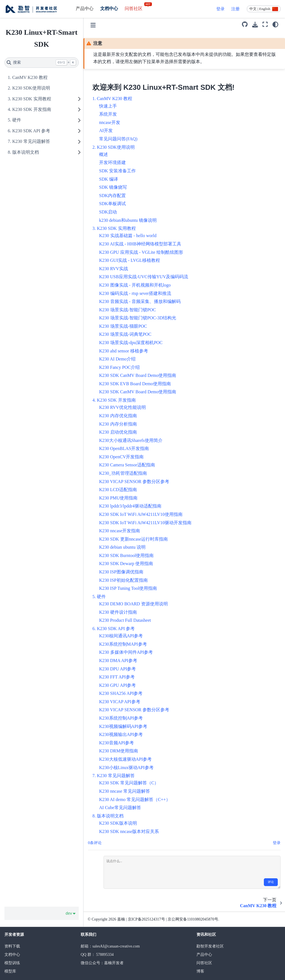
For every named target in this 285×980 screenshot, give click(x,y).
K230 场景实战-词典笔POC (125, 334)
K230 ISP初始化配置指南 (123, 580)
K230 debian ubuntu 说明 (122, 547)
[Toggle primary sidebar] (93, 24)
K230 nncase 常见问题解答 (125, 791)
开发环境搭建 (112, 162)
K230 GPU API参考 (117, 685)
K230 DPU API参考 (117, 669)
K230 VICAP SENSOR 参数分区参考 (134, 482)
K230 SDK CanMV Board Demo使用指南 (138, 375)
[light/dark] (275, 24)
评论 (271, 882)
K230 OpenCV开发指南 (121, 457)
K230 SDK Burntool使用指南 (126, 555)
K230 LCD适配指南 (118, 490)
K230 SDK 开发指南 (32, 109)
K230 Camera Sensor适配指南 (127, 465)
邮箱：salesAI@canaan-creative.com (110, 946)
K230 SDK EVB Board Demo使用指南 (135, 384)
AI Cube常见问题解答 (120, 808)
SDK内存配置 (112, 196)
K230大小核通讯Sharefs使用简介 (131, 440)
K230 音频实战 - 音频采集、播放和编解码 (140, 301)
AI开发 (106, 130)
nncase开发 (110, 122)
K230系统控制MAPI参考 (123, 644)
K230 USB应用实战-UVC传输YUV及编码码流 (144, 277)
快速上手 (108, 106)
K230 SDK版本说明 (118, 823)
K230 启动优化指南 (118, 432)
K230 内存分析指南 (118, 424)
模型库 (10, 971)
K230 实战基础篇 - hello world (128, 236)
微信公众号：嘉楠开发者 (102, 963)
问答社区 (139, 8)
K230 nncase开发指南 (120, 531)
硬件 (17, 120)
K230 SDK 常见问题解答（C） (129, 783)
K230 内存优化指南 (118, 416)
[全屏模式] (265, 24)
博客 (200, 971)
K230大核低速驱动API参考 (125, 759)
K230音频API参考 (116, 743)
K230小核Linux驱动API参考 (126, 768)
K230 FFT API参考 (117, 677)
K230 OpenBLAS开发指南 (124, 448)
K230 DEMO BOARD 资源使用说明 (133, 604)
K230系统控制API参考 (121, 718)
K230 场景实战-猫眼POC (123, 326)
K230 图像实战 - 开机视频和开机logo (135, 285)
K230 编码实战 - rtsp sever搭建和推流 (135, 293)
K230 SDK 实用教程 (32, 99)
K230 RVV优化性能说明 (122, 407)
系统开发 (108, 114)
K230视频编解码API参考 (123, 726)
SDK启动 (108, 212)
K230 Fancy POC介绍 (119, 367)
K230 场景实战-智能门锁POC (127, 310)
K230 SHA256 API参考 (121, 693)
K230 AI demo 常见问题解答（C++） (135, 799)
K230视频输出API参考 (121, 734)
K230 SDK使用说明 (31, 88)
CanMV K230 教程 (30, 77)
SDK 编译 (109, 179)
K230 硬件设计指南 (118, 612)
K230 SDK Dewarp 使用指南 (126, 564)
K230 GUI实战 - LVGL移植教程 (130, 260)
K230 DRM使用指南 (119, 751)
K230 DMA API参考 (118, 661)
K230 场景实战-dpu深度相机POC (131, 343)
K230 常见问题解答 (31, 141)
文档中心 (109, 8)
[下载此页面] (255, 25)
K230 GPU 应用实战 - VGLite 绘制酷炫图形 (141, 252)
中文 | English (260, 9)
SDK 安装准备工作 (117, 171)
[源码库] (245, 24)
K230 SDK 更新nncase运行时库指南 (133, 539)
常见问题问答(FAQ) (118, 139)
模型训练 (12, 963)
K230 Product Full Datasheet (125, 620)
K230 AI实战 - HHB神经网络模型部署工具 (140, 244)
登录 (220, 9)
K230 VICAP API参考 (120, 702)
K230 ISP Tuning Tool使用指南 (128, 588)
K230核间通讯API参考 (121, 636)
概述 (104, 154)
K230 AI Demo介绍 (117, 359)
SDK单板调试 (112, 204)
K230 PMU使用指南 (118, 498)
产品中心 (85, 8)
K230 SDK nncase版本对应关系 (129, 831)
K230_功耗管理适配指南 (123, 473)
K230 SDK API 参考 (31, 131)
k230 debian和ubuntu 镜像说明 (128, 220)
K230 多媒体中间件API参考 (126, 652)
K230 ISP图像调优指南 (121, 572)
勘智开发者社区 (210, 946)
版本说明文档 (26, 152)
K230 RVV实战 (114, 269)
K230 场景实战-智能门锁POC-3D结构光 (138, 318)
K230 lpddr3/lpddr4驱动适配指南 (130, 506)
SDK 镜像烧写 (113, 187)
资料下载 (12, 946)
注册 (235, 9)
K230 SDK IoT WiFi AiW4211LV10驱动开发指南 (145, 523)
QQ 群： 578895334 (97, 955)
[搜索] (42, 63)
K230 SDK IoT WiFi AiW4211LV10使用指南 (141, 514)
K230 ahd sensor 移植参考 (124, 351)
